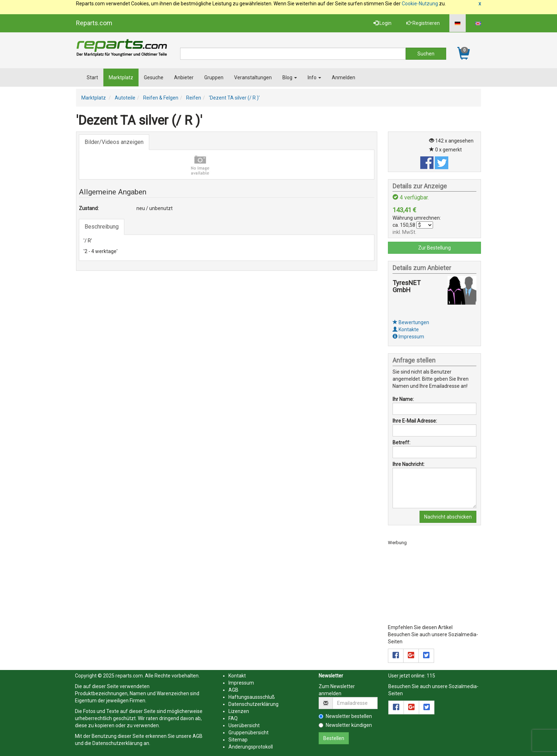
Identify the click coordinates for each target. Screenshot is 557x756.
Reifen (194, 98)
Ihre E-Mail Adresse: (415, 421)
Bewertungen (411, 322)
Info (314, 77)
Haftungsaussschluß (252, 697)
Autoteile (125, 98)
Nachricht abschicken (448, 517)
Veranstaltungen (253, 77)
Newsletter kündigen (345, 725)
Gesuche (154, 77)
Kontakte (406, 329)
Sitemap (238, 740)
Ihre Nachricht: (409, 464)
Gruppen (214, 77)
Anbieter (184, 77)
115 (431, 676)
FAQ (233, 718)
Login (382, 23)
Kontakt (237, 676)
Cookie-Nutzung (420, 4)
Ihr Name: (403, 399)
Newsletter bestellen (345, 716)
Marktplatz (121, 77)
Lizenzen (239, 711)
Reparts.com (94, 23)
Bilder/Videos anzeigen (114, 142)
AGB (198, 736)
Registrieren (423, 23)
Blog (290, 77)
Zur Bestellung (434, 248)
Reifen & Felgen (161, 98)
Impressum (408, 337)
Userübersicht (244, 725)
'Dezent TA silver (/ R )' (234, 98)
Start (92, 77)
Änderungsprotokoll (251, 747)
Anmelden (344, 77)
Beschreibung (102, 227)
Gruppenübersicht (248, 733)
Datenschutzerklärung (117, 743)
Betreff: (401, 443)
